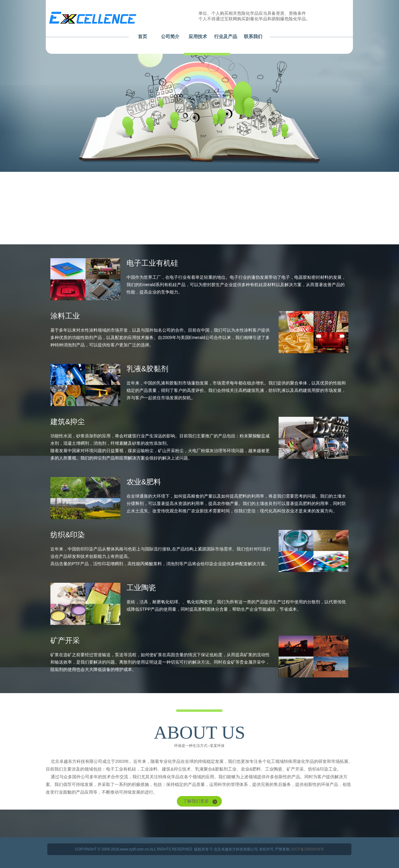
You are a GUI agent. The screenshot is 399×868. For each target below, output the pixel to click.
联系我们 (253, 36)
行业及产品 (226, 36)
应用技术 (198, 36)
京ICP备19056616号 (307, 849)
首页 (143, 36)
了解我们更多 (196, 801)
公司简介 (170, 36)
